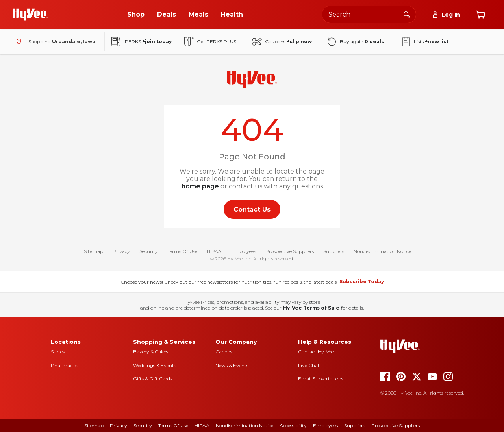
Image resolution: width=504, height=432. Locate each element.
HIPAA (214, 252)
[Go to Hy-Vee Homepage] (30, 15)
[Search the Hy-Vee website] (369, 14)
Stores (58, 352)
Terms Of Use (182, 252)
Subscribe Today (362, 282)
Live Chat (309, 365)
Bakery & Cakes (151, 352)
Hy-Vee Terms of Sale (311, 308)
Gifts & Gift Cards (153, 379)
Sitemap (94, 252)
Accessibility (293, 426)
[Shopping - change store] (54, 42)
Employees (244, 252)
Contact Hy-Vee (316, 352)
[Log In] (446, 15)
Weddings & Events (155, 365)
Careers (224, 352)
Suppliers (334, 252)
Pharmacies (64, 365)
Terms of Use (173, 426)
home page (200, 186)
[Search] (407, 14)
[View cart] (480, 15)
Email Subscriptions (321, 379)
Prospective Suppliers (290, 252)
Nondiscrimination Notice (382, 252)
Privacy (121, 252)
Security (149, 252)
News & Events (232, 365)
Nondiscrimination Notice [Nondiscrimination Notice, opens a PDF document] (245, 426)
